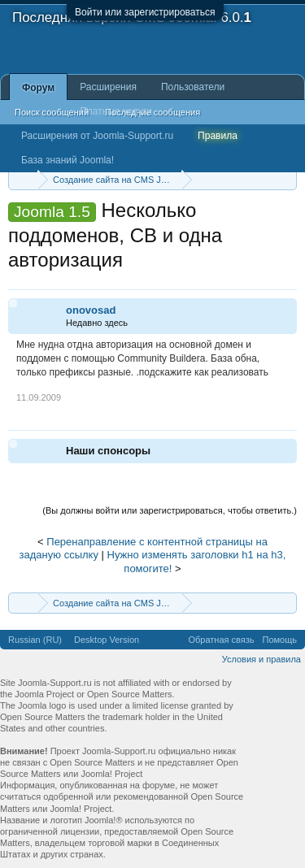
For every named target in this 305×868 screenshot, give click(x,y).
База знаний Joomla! (68, 160)
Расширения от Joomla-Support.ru (97, 136)
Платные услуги (116, 111)
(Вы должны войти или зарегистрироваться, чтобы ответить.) (170, 510)
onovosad (91, 310)
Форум (38, 88)
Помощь (280, 640)
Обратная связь (221, 640)
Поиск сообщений (52, 112)
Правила (218, 136)
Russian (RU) (35, 640)
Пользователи (193, 87)
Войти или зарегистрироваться (145, 12)
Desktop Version (107, 640)
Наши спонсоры (108, 451)
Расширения (108, 87)
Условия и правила (261, 659)
